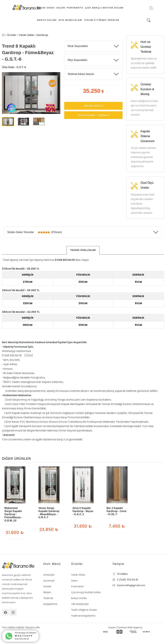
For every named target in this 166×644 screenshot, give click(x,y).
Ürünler (12, 35)
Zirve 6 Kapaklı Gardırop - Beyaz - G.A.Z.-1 (83, 511)
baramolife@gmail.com (129, 585)
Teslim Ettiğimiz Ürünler (102, 20)
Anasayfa (49, 575)
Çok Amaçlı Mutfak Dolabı (104, 8)
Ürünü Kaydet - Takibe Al (93, 115)
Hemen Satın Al (93, 106)
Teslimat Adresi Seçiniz (81, 74)
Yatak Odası (46, 8)
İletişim (47, 592)
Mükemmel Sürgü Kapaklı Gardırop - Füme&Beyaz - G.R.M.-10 (13, 514)
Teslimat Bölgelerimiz (83, 616)
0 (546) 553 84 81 (125, 580)
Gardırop (42, 35)
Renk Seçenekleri (78, 46)
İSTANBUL (120, 574)
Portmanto (75, 8)
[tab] (83, 250)
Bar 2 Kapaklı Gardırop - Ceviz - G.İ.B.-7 (117, 511)
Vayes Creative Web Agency (125, 627)
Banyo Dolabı (47, 20)
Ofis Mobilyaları (70, 20)
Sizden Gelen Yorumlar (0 (35, 232)
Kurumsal (49, 581)
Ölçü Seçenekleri (77, 60)
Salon (61, 8)
